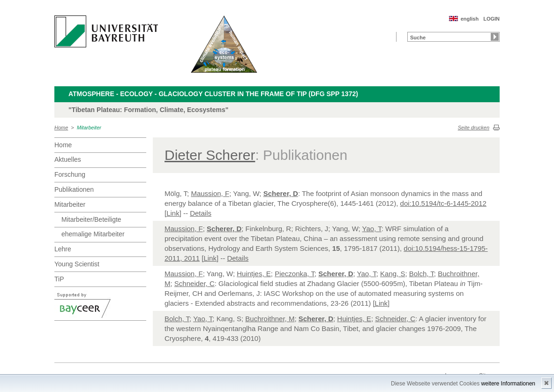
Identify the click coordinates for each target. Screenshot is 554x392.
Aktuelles (68, 159)
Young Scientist (77, 264)
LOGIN (491, 19)
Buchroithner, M (270, 319)
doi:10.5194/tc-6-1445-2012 (443, 203)
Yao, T (372, 229)
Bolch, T (422, 274)
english (470, 19)
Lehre (63, 249)
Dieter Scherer (210, 155)
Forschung (70, 174)
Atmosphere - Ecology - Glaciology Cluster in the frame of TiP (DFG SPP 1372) (213, 94)
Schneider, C (195, 283)
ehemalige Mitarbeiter (93, 234)
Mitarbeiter (89, 128)
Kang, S (393, 274)
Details (201, 213)
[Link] (173, 213)
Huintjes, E (254, 274)
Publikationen (74, 189)
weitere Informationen (508, 384)
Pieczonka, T (295, 274)
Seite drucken (474, 128)
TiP (59, 279)
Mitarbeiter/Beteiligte (91, 219)
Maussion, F (210, 193)
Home (61, 128)
